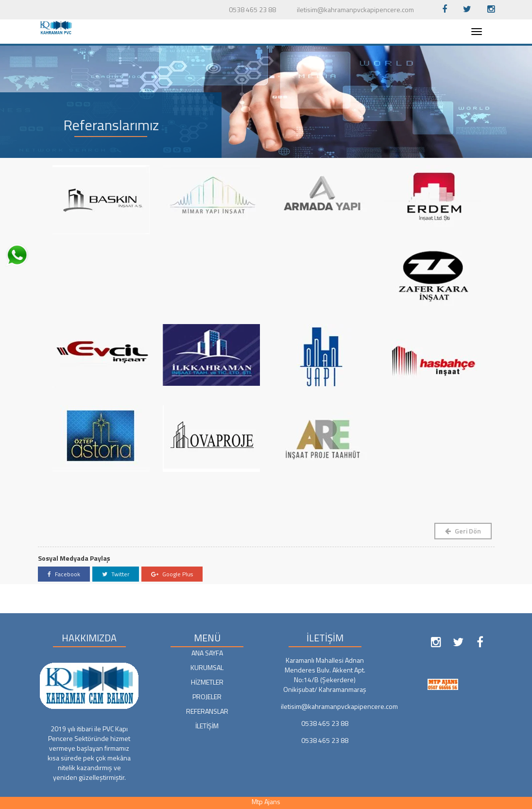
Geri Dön (463, 531)
